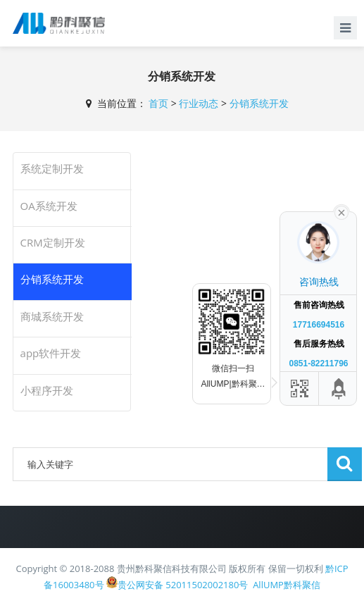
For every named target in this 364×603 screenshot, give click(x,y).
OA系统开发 (49, 206)
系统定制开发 (52, 168)
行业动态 (199, 103)
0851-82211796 (318, 363)
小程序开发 (47, 390)
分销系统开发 (259, 103)
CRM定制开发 (53, 242)
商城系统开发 (52, 316)
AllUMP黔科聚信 (287, 585)
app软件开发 (51, 353)
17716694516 (319, 325)
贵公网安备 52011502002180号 (177, 583)
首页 (158, 103)
